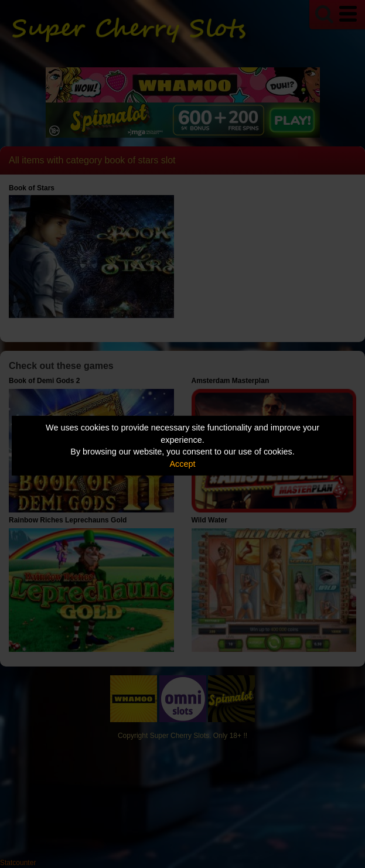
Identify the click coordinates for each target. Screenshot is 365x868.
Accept (183, 464)
